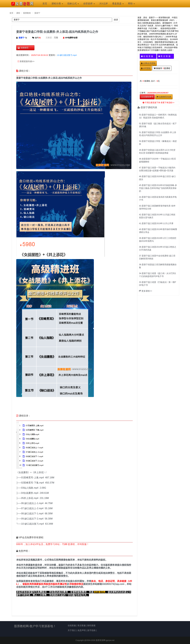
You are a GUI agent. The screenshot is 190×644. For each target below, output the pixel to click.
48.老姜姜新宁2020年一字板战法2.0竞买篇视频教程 (157, 160)
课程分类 (57, 4)
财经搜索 (91, 625)
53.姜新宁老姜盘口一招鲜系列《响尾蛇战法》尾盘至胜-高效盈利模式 (158, 116)
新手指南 (91, 630)
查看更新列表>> (26, 61)
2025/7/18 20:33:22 (40, 55)
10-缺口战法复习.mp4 (67, 55)
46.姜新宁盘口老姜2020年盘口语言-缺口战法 (157, 178)
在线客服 (72, 625)
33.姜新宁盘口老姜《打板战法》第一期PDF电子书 (158, 284)
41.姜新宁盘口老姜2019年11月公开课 (156, 223)
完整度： (50, 38)
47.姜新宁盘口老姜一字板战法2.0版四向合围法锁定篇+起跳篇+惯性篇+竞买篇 (157, 169)
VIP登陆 (146, 68)
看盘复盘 (118, 4)
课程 (18, 13)
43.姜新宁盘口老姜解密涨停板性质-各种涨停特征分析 (157, 207)
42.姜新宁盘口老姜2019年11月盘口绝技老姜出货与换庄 (157, 216)
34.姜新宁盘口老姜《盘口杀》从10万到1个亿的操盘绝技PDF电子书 (158, 275)
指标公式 (73, 4)
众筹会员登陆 (148, 63)
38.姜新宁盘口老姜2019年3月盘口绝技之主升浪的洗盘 (158, 248)
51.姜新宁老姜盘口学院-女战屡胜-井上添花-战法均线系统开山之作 (158, 134)
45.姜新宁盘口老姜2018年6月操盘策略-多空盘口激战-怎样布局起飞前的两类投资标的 (158, 188)
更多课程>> (146, 291)
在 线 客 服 (148, 56)
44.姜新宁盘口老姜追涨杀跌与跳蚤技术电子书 (158, 198)
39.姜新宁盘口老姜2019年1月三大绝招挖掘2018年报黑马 (158, 240)
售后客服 (82, 625)
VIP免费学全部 (71, 38)
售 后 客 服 (165, 56)
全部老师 (89, 4)
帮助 (131, 4)
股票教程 (27, 13)
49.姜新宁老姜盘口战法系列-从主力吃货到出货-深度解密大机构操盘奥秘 (157, 151)
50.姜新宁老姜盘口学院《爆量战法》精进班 (158, 143)
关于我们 (72, 630)
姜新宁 (37, 13)
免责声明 (82, 630)
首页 (11, 13)
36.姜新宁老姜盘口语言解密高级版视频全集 (158, 266)
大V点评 (103, 4)
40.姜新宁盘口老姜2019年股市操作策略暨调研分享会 (158, 231)
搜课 (116, 20)
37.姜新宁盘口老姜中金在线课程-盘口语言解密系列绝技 (157, 257)
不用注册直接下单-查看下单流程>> (159, 103)
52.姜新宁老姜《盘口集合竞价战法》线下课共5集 (158, 125)
